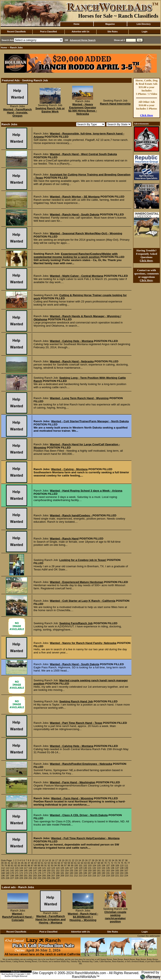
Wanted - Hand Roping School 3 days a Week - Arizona (86, 491)
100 (76, 865)
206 (49, 876)
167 (126, 871)
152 (58, 871)
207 (53, 876)
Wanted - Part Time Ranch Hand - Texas (76, 723)
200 (21, 876)
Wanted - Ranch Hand (64, 539)
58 (65, 863)
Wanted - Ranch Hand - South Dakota (75, 214)
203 (35, 876)
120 (39, 868)
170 (12, 873)
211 (71, 876)
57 (62, 863)
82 (16, 865)
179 (53, 873)
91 (45, 865)
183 (71, 873)
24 (80, 860)
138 (122, 868)
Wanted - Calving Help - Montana (72, 341)
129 (80, 868)
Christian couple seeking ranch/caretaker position (115, 917)
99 (72, 865)
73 (115, 863)
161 (99, 871)
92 (49, 865)
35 (116, 860)
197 (8, 876)
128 (76, 868)
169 (8, 873)
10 (33, 860)
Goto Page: (7, 860)
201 (26, 876)
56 (59, 863)
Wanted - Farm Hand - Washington (73, 782)
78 (2, 865)
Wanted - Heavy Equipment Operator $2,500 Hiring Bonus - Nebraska (83, 109)
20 (66, 860)
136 (113, 868)
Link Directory (143, 24)
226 (8, 878)
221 (117, 876)
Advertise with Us (80, 32)
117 (26, 868)
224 (126, 876)
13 (43, 860)
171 (17, 873)
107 (108, 865)
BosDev (8, 976)
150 (49, 871)
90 (42, 865)
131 (90, 868)
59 (69, 863)
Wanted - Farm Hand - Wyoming (72, 798)
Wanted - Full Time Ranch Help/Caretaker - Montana (85, 838)
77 (129, 863)
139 (126, 868)
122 (49, 868)
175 (35, 873)
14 (47, 860)
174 (30, 873)
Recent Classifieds (16, 32)
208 (58, 876)
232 (35, 878)
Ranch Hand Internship (115, 104)
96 (62, 865)
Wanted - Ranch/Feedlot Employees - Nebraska (81, 764)
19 (63, 860)
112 (3, 868)
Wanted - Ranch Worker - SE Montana (75, 197)
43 (16, 863)
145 (26, 871)
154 (67, 871)
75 (122, 863)
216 (94, 876)
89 (39, 865)
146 (30, 871)
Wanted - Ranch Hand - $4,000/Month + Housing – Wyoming (83, 917)
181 (62, 873)
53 (49, 863)
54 (52, 863)
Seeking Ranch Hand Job (76, 701)
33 (110, 860)
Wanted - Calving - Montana (69, 469)
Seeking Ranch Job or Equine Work (50, 110)
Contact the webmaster (149, 936)
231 (30, 878)
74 (119, 863)
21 (70, 860)
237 (58, 878)
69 (102, 863)
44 (19, 863)
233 (39, 878)
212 (76, 876)
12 (40, 860)
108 (113, 865)
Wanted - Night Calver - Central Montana (77, 276)
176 (39, 873)
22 (73, 860)
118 (30, 868)
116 (21, 868)
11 (36, 860)
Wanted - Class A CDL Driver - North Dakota (79, 815)
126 (67, 868)
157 (80, 871)
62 (79, 863)
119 (35, 868)
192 (113, 873)
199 (17, 876)
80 (9, 865)
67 (95, 863)
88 (36, 865)
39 (2, 863)
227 (12, 878)
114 (12, 868)
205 (44, 876)
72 (112, 863)
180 (58, 873)
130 (85, 868)
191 (108, 873)
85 (26, 865)
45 (22, 863)
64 (85, 863)
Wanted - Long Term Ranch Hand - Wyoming (79, 398)
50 (39, 863)
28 (93, 860)
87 (32, 865)
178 (49, 873)
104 (94, 865)
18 (60, 860)
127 (71, 868)
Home (77, 24)
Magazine (110, 24)
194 (122, 873)
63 (82, 863)
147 (35, 871)
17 (56, 860)
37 (123, 860)
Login (145, 32)
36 (120, 860)
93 (52, 865)
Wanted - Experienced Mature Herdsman (77, 582)
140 (3, 871)
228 (17, 878)
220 (113, 876)
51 (42, 863)
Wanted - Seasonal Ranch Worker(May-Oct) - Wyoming (86, 233)
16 (53, 860)
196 (3, 876)
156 (76, 871)
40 (6, 863)
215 (90, 876)
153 (62, 871)
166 (122, 871)
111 (126, 865)
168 (3, 873)
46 (26, 863)
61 (75, 863)
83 (19, 865)
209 (62, 876)
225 (3, 878)
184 (76, 873)
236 (53, 878)
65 (89, 863)
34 (113, 860)
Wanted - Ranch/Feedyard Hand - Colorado (18, 917)
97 (65, 865)
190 (103, 873)
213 (80, 876)
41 (9, 863)
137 (117, 868)
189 (99, 873)
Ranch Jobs (16, 47)
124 (58, 868)
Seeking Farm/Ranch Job (76, 623)
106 (104, 865)
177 (44, 873)
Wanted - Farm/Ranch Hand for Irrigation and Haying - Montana (51, 919)
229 (21, 878)
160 (94, 871)
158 (85, 871)
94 (56, 865)
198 (12, 876)
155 (71, 871)
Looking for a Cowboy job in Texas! (83, 560)
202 (30, 876)
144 (21, 871)
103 (90, 865)
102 (85, 865)
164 (113, 871)
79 (6, 865)
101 (81, 865)
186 (85, 873)
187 (90, 873)
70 (105, 863)
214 (85, 876)
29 (96, 860)
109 (117, 865)
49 (36, 863)
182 (67, 873)
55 (56, 863)
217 (99, 876)
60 (72, 863)
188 (94, 873)
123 (53, 868)
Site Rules (113, 32)
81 (12, 865)
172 (21, 873)
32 (106, 860)
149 (44, 871)
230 (26, 878)
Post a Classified (48, 32)
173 (26, 873)
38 (126, 860)
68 (99, 863)
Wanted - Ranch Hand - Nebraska (72, 361)
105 (99, 865)
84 (22, 865)
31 (103, 860)
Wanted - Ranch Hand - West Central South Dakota (83, 154)
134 (103, 868)
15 (50, 860)
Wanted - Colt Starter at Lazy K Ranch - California (83, 601)
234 (44, 878)
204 (39, 876)
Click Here (147, 115)
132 (94, 868)
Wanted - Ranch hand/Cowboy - (71, 515)
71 (109, 863)
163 (108, 871)
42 (12, 863)
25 (83, 860)
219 (108, 876)
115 (17, 868)
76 (125, 863)
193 (117, 873)
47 (29, 863)
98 (69, 865)
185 (80, 873)
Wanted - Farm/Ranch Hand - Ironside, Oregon (18, 113)
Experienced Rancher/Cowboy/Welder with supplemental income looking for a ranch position (76, 255)
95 (59, 865)
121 (44, 868)
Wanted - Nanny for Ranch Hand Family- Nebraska (83, 643)
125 (62, 868)
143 (17, 871)
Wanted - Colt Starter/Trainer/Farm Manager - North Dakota (90, 421)
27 (90, 860)
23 (77, 860)
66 (92, 863)
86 (29, 865)
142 (12, 871)
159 (90, 871)
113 (8, 868)
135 (108, 868)
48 (32, 863)
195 (126, 873)
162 (103, 871)
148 (39, 871)
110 (122, 865)
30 (100, 860)
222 (122, 876)
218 (103, 876)
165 (117, 871)
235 (49, 878)
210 (67, 876)
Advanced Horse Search (83, 40)
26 (86, 860)
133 (99, 868)
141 (8, 871)
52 (45, 863)
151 (53, 871)
